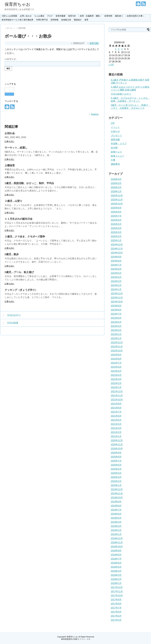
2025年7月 (116, 216)
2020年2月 (116, 481)
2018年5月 (116, 567)
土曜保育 (10, 166)
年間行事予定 (42, 20)
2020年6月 (116, 465)
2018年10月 (117, 547)
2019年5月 (116, 518)
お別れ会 (10, 133)
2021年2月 (116, 432)
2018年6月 (116, 563)
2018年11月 (117, 542)
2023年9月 (116, 306)
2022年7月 (116, 363)
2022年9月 (116, 355)
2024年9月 (116, 257)
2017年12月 (117, 587)
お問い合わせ (26, 16)
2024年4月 (116, 277)
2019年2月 (116, 530)
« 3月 (111, 65)
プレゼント (116, 135)
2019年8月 (116, 506)
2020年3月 (116, 477)
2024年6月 (116, 269)
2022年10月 (117, 351)
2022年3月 (116, 379)
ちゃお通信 (39, 16)
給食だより (116, 152)
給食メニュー (118, 156)
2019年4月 (116, 522)
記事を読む (10, 141)
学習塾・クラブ (119, 144)
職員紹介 (78, 20)
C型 (113, 123)
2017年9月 (116, 600)
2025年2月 (116, 236)
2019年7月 (116, 510)
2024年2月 (116, 285)
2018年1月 (116, 583)
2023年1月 (116, 338)
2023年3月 (116, 330)
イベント (115, 127)
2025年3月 (116, 232)
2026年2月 (116, 187)
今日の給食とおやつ (121, 94)
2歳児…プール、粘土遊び (19, 272)
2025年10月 (117, 204)
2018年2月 (116, 579)
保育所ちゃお (17, 4)
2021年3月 (116, 428)
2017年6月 (116, 612)
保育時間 (108, 16)
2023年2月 (116, 334)
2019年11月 (117, 493)
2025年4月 (116, 228)
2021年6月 (116, 416)
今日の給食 (10, 323)
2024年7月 (116, 265)
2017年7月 (116, 608)
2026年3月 (116, 183)
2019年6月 (116, 514)
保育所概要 (61, 16)
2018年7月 (116, 559)
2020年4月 (116, 473)
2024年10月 (117, 253)
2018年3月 (116, 575)
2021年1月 (116, 436)
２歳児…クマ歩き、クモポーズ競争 (25, 237)
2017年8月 (116, 604)
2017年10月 (117, 596)
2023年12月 (117, 294)
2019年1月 (116, 534)
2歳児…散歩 (12, 254)
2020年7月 (116, 461)
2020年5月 (116, 469)
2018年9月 (116, 551)
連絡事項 (115, 164)
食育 (86, 20)
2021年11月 (117, 396)
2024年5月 (116, 273)
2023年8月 (116, 310)
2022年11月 (117, 347)
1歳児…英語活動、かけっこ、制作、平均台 (29, 183)
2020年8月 (116, 457)
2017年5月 (116, 616)
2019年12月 (117, 489)
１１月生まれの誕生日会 (19, 219)
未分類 (114, 148)
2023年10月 (117, 302)
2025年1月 (116, 240)
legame (95, 114)
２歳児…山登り (13, 201)
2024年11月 (117, 249)
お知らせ (115, 131)
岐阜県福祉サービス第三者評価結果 (18, 20)
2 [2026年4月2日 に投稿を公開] (119, 49)
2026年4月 (116, 179)
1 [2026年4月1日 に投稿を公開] (116, 49)
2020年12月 (117, 440)
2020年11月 (117, 445)
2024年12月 (117, 245)
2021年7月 (116, 412)
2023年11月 (117, 298)
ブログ (50, 16)
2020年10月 (117, 449)
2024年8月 (116, 261)
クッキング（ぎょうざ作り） (21, 290)
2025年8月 (116, 212)
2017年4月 (116, 620)
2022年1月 (116, 387)
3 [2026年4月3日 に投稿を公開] (122, 49)
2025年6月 (116, 220)
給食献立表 (66, 20)
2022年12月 (117, 342)
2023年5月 (116, 322)
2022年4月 (116, 375)
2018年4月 (116, 571)
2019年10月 (117, 498)
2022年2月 (116, 383)
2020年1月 (116, 485)
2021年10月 (117, 400)
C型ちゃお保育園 (9, 16)
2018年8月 (116, 555)
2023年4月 (116, 326)
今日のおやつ (12, 315)
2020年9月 (116, 453)
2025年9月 (116, 208)
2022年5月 (116, 371)
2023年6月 (116, 318)
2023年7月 (116, 314)
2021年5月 (116, 420)
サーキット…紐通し (16, 148)
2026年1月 (116, 191)
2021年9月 (116, 404)
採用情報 (55, 20)
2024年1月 (116, 289)
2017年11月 (117, 591)
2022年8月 (116, 359)
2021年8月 (116, 408)
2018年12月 (117, 538)
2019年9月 (116, 502)
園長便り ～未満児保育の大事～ (130, 16)
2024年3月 (116, 281)
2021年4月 (116, 424)
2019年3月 (116, 526)
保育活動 (94, 43)
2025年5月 (116, 224)
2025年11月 (117, 200)
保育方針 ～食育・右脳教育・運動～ (85, 16)
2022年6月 (116, 367)
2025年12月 (117, 196)
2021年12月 (117, 391)
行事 (113, 160)
